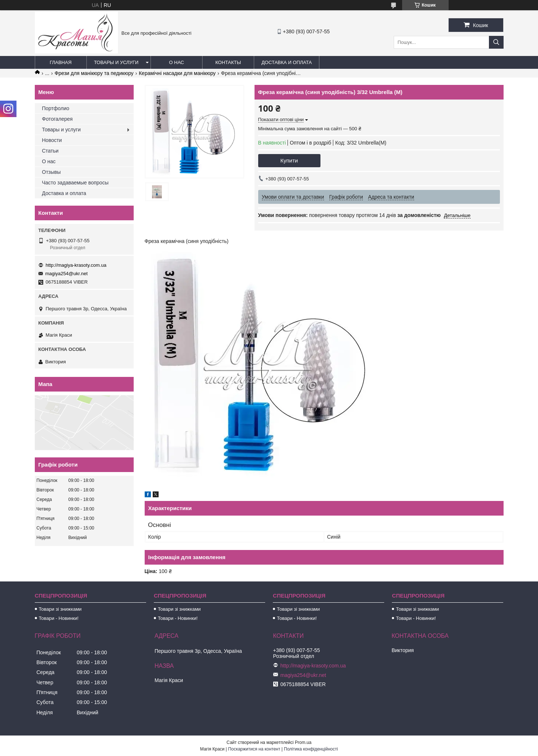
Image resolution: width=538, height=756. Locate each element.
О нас (177, 62)
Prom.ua (303, 742)
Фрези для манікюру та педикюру (94, 73)
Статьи (50, 151)
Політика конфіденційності (311, 749)
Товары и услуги (116, 62)
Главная (61, 62)
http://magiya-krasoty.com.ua (76, 265)
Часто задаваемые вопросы (75, 183)
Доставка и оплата (287, 62)
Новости (52, 140)
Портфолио (56, 108)
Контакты (228, 62)
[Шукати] (496, 42)
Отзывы (51, 172)
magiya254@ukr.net (67, 274)
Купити (289, 160)
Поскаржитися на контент (254, 749)
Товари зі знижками (60, 609)
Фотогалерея (57, 119)
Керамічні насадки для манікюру (177, 73)
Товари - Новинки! (59, 618)
